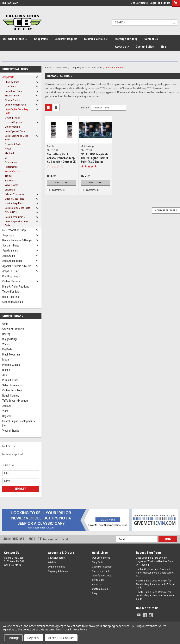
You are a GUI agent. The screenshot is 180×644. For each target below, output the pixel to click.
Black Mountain (11, 355)
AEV (5, 375)
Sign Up (166, 3)
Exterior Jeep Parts (14, 199)
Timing (8, 176)
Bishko (6, 370)
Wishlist (52, 562)
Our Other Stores (15, 39)
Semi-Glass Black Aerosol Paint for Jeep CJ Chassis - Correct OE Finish (61, 158)
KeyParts (7, 349)
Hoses (8, 149)
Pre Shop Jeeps (11, 276)
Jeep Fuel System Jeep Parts (16, 138)
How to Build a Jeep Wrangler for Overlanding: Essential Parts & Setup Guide (155, 584)
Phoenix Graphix (11, 365)
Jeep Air (7, 406)
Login (153, 3)
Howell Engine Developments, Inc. (19, 423)
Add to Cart (62, 182)
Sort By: (85, 108)
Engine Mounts (12, 127)
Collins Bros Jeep (12, 390)
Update (21, 489)
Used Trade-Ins (11, 297)
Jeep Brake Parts (13, 91)
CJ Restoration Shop (14, 230)
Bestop (6, 334)
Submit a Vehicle (96, 39)
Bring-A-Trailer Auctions (16, 287)
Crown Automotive (13, 329)
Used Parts (10, 86)
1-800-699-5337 (9, 3)
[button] (90, 520)
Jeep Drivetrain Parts (15, 105)
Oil (6, 158)
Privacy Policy (78, 629)
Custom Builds (145, 47)
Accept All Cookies (61, 638)
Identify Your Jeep (126, 39)
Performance (11, 167)
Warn (5, 411)
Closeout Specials (13, 302)
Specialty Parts (11, 246)
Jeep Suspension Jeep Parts (16, 223)
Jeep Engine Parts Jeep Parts (17, 111)
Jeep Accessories (12, 261)
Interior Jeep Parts (14, 203)
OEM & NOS (11, 212)
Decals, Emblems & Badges (17, 240)
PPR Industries (10, 380)
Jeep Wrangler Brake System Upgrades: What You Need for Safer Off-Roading (155, 561)
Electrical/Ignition (14, 122)
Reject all (34, 638)
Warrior (6, 344)
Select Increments (12, 385)
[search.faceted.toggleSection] (9, 465)
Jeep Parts (8, 77)
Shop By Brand (12, 82)
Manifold (9, 153)
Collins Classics (11, 281)
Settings (13, 638)
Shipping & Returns (58, 571)
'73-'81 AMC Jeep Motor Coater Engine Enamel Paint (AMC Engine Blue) (95, 158)
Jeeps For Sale (11, 271)
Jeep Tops (8, 235)
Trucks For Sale (11, 292)
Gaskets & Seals (13, 144)
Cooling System (13, 118)
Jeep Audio (9, 256)
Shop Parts (41, 39)
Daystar (7, 416)
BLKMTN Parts (12, 96)
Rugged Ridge (10, 339)
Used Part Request (66, 39)
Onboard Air (11, 162)
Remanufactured (13, 171)
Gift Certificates (56, 558)
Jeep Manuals (10, 251)
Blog (163, 47)
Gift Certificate (139, 3)
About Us (122, 47)
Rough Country (11, 396)
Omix (5, 324)
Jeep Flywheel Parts (15, 131)
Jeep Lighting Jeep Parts (17, 208)
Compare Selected (166, 210)
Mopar (6, 360)
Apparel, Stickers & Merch (17, 266)
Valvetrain (10, 190)
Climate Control (13, 100)
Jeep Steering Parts (15, 217)
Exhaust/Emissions (14, 194)
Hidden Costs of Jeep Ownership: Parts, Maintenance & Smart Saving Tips (155, 573)
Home (48, 68)
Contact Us (151, 39)
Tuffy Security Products (15, 401)
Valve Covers (11, 185)
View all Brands (11, 431)
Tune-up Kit (11, 181)
